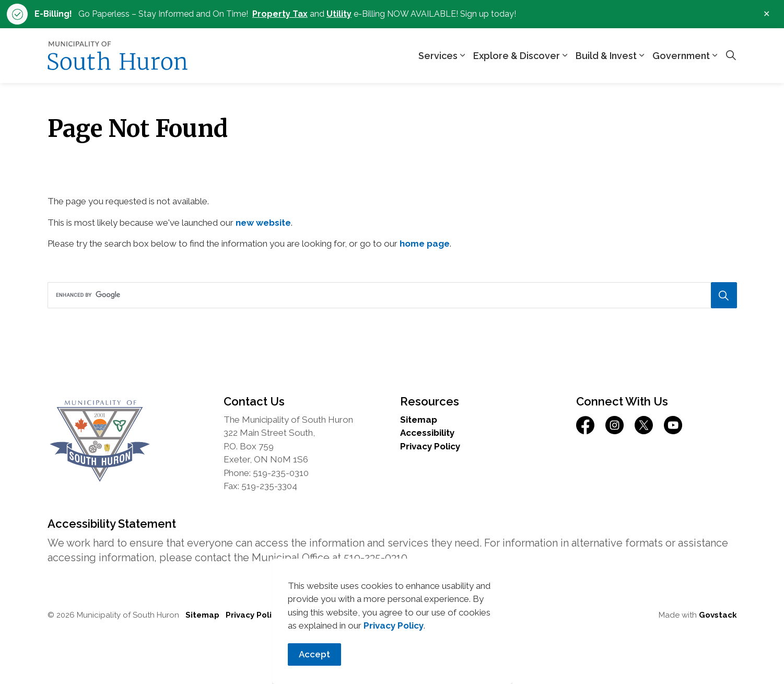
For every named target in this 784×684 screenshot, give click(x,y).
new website (263, 223)
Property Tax (280, 14)
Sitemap (419, 420)
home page (425, 244)
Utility (339, 14)
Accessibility (427, 433)
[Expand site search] (731, 56)
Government (681, 56)
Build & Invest (606, 56)
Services (438, 56)
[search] (389, 295)
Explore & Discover (517, 56)
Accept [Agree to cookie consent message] (314, 664)
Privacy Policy (394, 635)
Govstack (718, 615)
